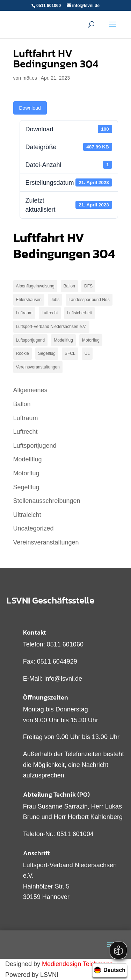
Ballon (22, 404)
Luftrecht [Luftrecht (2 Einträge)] (50, 313)
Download (30, 108)
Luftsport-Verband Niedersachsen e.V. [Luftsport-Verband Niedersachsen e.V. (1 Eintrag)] (51, 327)
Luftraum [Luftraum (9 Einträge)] (24, 313)
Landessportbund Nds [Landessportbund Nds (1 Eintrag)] (89, 300)
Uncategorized (34, 528)
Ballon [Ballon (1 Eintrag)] (69, 286)
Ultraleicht (27, 515)
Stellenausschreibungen (47, 501)
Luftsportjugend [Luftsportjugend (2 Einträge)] (31, 340)
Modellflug (28, 459)
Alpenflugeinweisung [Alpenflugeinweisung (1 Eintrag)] (35, 286)
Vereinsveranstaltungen (46, 542)
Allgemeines (30, 390)
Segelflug (26, 487)
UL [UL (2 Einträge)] (87, 353)
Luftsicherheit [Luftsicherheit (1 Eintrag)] (79, 313)
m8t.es (30, 78)
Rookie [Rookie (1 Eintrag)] (23, 353)
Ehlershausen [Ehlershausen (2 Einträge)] (29, 300)
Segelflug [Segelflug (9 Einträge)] (47, 353)
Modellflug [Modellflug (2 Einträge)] (63, 340)
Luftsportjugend (35, 446)
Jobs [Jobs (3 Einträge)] (55, 300)
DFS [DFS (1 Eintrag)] (88, 286)
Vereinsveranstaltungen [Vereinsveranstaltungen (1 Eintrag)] (38, 367)
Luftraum (26, 418)
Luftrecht (26, 432)
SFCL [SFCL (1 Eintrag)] (70, 353)
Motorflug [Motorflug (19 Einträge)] (91, 340)
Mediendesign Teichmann (78, 964)
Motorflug (26, 473)
